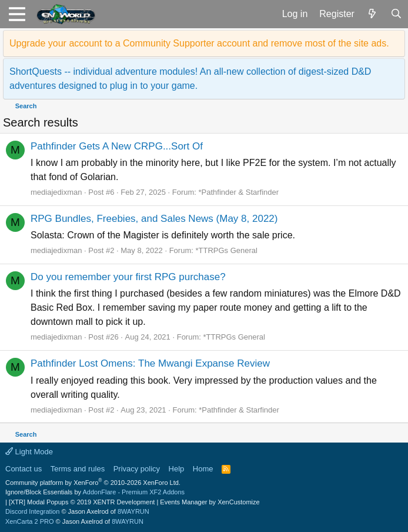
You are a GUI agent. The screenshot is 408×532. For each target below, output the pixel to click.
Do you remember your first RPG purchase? (128, 277)
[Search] (396, 14)
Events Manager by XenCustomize (210, 502)
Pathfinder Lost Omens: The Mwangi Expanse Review (150, 363)
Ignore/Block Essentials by (95, 492)
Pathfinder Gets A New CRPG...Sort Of (117, 146)
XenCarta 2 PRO (30, 521)
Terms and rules (78, 469)
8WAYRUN (133, 511)
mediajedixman (56, 192)
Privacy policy (137, 469)
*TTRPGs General (226, 250)
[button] (17, 14)
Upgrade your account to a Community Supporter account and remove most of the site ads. (199, 43)
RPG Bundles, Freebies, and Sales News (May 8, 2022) (154, 219)
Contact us (24, 469)
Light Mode (29, 452)
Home (203, 469)
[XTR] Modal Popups (82, 502)
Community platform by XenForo (93, 483)
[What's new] (372, 14)
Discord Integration (32, 511)
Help (177, 469)
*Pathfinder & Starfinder (239, 192)
